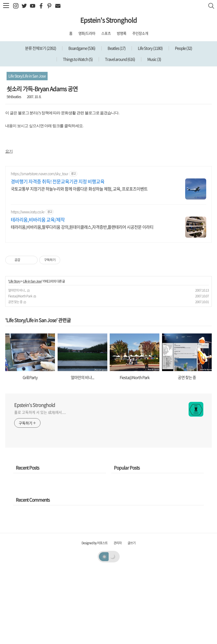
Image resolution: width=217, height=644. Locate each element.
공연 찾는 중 (15, 376)
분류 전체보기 (41, 48)
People (183, 48)
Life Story (150, 48)
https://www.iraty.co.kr (28, 285)
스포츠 (106, 33)
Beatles (116, 48)
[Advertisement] (108, 198)
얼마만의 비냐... (17, 364)
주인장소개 (140, 33)
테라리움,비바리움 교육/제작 (38, 293)
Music (154, 59)
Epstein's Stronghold (108, 20)
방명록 (122, 33)
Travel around (120, 59)
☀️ (104, 630)
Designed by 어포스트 (95, 617)
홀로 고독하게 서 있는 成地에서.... (40, 486)
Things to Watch (77, 59)
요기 (9, 151)
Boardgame (82, 48)
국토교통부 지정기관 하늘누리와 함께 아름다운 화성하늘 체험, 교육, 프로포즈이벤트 (79, 262)
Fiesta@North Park (20, 370)
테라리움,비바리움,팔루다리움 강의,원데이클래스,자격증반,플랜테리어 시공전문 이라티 (82, 300)
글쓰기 (132, 617)
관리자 (118, 617)
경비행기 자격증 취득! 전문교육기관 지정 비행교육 (58, 255)
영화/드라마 (87, 33)
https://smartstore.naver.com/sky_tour (39, 247)
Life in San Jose (32, 355)
